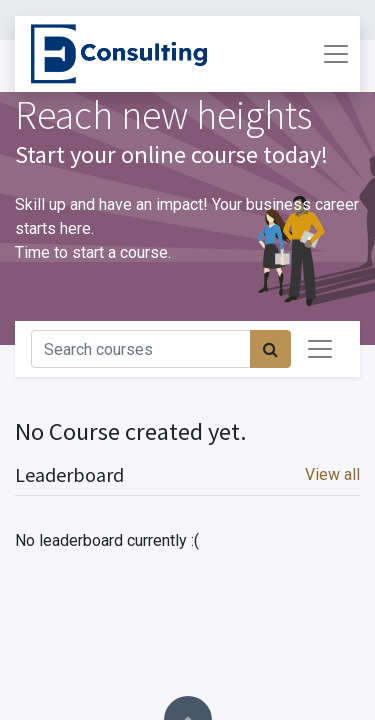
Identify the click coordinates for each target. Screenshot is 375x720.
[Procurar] (270, 349)
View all (332, 474)
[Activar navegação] (320, 349)
